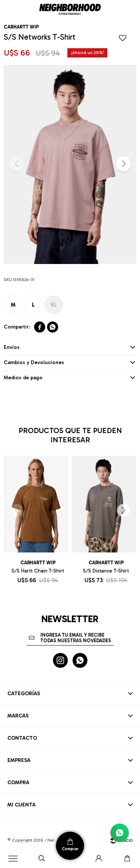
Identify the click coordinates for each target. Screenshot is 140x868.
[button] (123, 164)
